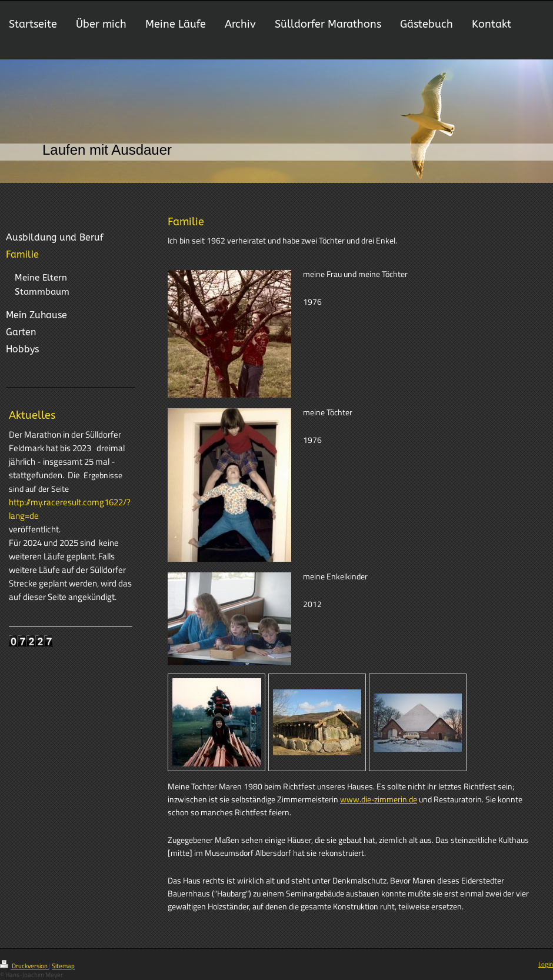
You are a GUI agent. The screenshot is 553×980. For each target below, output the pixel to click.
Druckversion (24, 966)
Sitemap (63, 966)
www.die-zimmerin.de (379, 799)
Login (546, 964)
